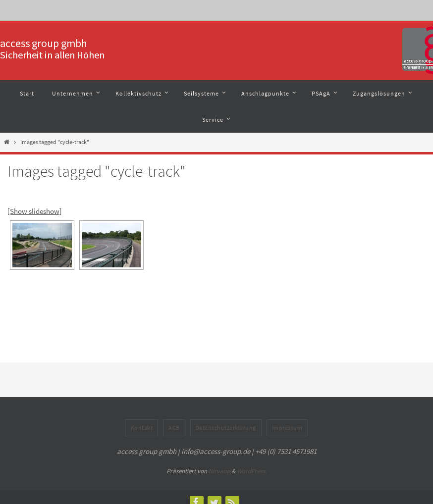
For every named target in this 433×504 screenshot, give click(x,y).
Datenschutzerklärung (226, 428)
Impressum (287, 428)
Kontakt (142, 428)
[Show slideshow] (35, 211)
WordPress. (252, 471)
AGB (174, 428)
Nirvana (219, 471)
